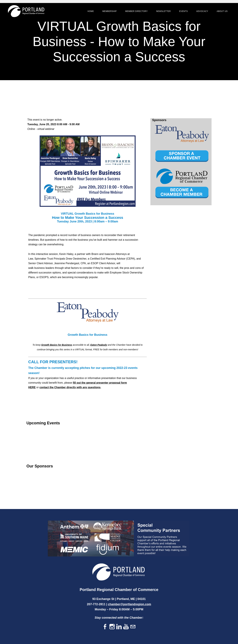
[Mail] (133, 627)
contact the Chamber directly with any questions (70, 387)
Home (90, 12)
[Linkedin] (119, 627)
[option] (182, 134)
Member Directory (136, 12)
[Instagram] (112, 627)
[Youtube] (126, 627)
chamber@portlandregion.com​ (130, 604)
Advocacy (202, 12)
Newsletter (163, 12)
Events (183, 12)
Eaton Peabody (99, 345)
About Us (222, 12)
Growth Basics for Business (57, 345)
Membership (109, 12)
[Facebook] (105, 627)
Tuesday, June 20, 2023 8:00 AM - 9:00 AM (54, 124)
